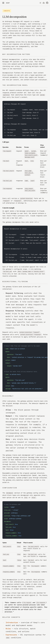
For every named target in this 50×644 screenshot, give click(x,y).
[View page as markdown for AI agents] (44, 3)
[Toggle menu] (3, 3)
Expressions (11, 635)
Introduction (12, 623)
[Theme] (40, 3)
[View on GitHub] (47, 3)
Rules (8, 629)
